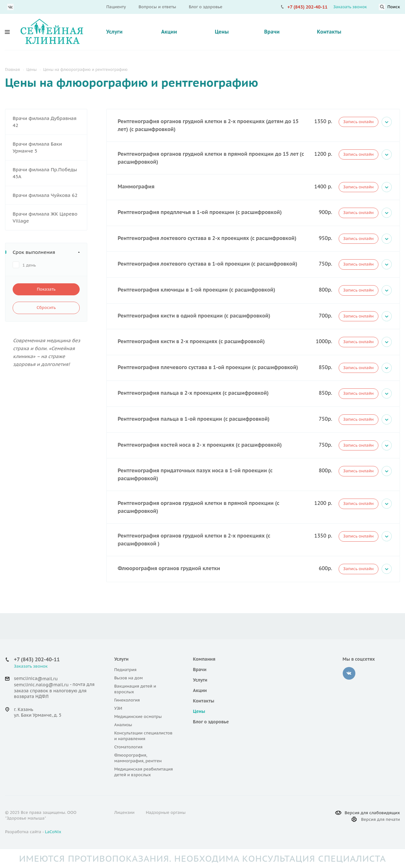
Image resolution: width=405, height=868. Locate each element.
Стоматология (128, 747)
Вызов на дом (128, 678)
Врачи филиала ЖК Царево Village (45, 217)
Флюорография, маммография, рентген (138, 758)
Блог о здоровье (206, 7)
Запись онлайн (359, 122)
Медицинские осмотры (138, 717)
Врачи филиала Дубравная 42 (45, 122)
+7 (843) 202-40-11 (307, 7)
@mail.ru (47, 679)
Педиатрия (125, 670)
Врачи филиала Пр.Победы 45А (45, 173)
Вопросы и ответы (157, 7)
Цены (222, 32)
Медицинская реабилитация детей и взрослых (144, 772)
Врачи (272, 32)
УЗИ (118, 708)
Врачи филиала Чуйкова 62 (45, 195)
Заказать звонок (350, 7)
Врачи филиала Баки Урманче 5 (37, 147)
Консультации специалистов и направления (143, 736)
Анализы (123, 725)
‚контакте (349, 673)
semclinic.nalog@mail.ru (41, 685)
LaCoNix (53, 832)
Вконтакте (10, 7)
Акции (169, 32)
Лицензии (124, 812)
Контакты (329, 32)
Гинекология (127, 700)
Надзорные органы (166, 812)
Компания (204, 659)
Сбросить (46, 308)
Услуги (114, 32)
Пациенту (116, 7)
